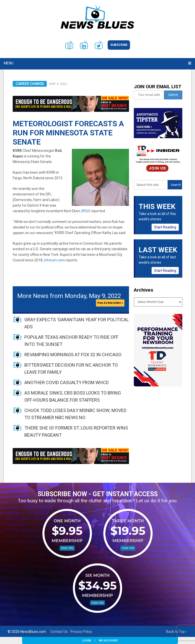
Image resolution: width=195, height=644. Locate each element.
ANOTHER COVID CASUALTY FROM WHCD (67, 382)
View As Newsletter (110, 303)
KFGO (86, 211)
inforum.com (54, 260)
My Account (108, 640)
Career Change (30, 84)
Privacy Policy (81, 632)
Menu (9, 63)
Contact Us (59, 632)
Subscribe (119, 45)
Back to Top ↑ (177, 632)
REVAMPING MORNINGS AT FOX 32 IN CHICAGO (73, 355)
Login (87, 640)
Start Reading (165, 227)
